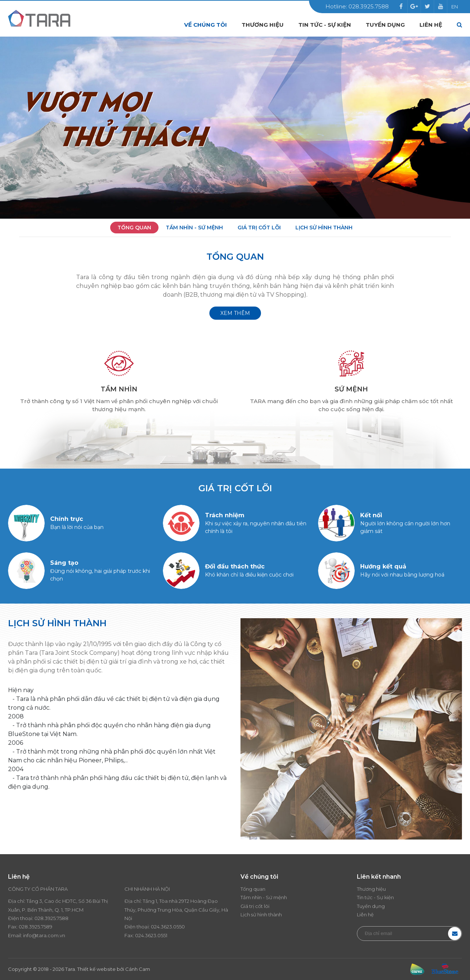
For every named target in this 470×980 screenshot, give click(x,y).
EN (455, 7)
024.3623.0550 (168, 927)
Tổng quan (134, 228)
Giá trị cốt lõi (259, 228)
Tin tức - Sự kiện (325, 25)
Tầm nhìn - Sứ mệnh (194, 228)
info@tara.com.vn (44, 935)
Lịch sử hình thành (324, 228)
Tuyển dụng (385, 25)
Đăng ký (455, 934)
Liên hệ (431, 25)
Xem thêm (235, 313)
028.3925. (46, 918)
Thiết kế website (96, 969)
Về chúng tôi (206, 25)
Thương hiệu (263, 25)
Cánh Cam (138, 969)
